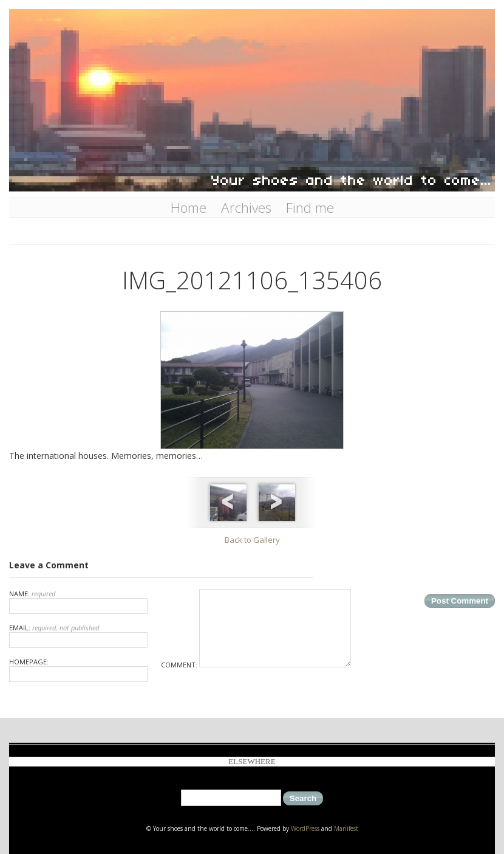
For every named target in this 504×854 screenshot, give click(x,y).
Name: (78, 601)
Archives (246, 208)
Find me (310, 208)
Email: (78, 635)
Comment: (256, 665)
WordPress (305, 828)
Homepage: (78, 670)
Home (189, 208)
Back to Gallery (252, 540)
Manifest (346, 828)
